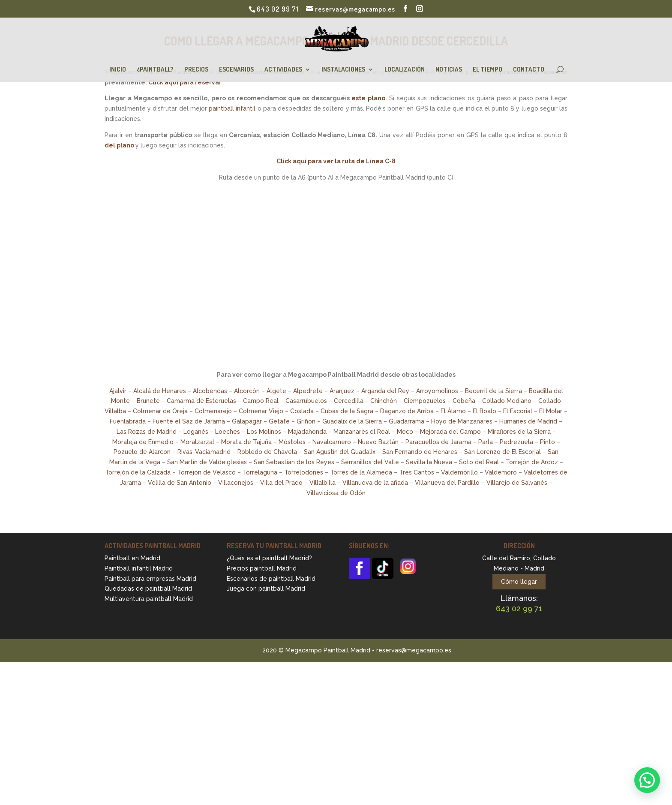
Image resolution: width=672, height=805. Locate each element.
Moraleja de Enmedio (143, 442)
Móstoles (292, 442)
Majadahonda (307, 432)
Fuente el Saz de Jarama (189, 421)
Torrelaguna (260, 472)
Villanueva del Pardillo (447, 483)
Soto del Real (479, 462)
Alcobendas (210, 391)
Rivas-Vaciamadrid (204, 452)
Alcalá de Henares (160, 391)
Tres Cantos (417, 472)
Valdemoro (501, 472)
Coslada (302, 411)
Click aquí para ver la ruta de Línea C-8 (336, 161)
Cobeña (464, 401)
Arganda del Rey (385, 391)
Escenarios (236, 70)
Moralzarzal (197, 442)
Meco (405, 432)
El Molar (551, 411)
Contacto (529, 70)
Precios (196, 70)
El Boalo (484, 411)
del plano (119, 145)
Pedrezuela (516, 442)
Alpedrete (308, 391)
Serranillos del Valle (370, 462)
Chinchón (384, 401)
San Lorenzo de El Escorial (502, 452)
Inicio (118, 70)
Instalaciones (343, 70)
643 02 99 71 (278, 9)
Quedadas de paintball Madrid (148, 589)
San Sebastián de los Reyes (294, 462)
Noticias (449, 70)
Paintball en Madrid (132, 558)
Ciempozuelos (425, 401)
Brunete (148, 401)
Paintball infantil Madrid (139, 568)
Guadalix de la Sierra (352, 421)
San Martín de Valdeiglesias (207, 462)
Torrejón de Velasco (207, 472)
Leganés (196, 432)
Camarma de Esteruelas (201, 401)
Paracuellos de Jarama (438, 442)
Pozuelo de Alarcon (142, 452)
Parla (486, 442)
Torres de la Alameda (361, 472)
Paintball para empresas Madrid (150, 579)
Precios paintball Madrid (262, 568)
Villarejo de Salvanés (517, 483)
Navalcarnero (332, 442)
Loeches (228, 432)
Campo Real (261, 401)
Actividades (283, 70)
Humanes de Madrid (528, 421)
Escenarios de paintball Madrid (271, 579)
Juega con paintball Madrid (266, 589)
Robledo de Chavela (267, 452)
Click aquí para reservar (185, 82)
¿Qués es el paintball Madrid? (269, 558)
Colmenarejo (213, 411)
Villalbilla (322, 483)
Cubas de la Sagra (347, 411)
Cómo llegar (519, 582)
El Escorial (518, 411)
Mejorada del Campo (450, 432)
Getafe (279, 421)
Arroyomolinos (437, 391)
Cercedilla (349, 401)
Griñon (306, 421)
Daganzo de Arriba (407, 411)
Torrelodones (304, 472)
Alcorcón (247, 391)
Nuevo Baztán (378, 442)
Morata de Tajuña (246, 442)
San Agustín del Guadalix (340, 452)
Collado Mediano (507, 401)
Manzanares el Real (362, 432)
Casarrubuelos (306, 401)
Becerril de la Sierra (493, 391)
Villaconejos (236, 483)
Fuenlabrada (128, 421)
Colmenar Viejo (261, 411)
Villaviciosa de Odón (336, 493)
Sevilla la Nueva (429, 462)
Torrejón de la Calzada (138, 472)
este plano (368, 98)
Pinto (547, 442)
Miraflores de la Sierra (519, 432)
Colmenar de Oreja (160, 411)
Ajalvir (118, 391)
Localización (405, 70)
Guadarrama (406, 421)
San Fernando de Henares (420, 452)
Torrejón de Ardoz (532, 462)
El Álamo (453, 411)
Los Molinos (264, 432)
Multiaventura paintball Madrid (149, 599)
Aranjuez (342, 391)
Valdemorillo (459, 472)
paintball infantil (232, 108)
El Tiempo (487, 70)
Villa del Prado (281, 483)
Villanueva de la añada (375, 483)
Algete (276, 391)
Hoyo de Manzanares (462, 421)
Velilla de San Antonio (180, 483)
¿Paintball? (155, 70)
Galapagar (247, 421)
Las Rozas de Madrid (147, 432)
